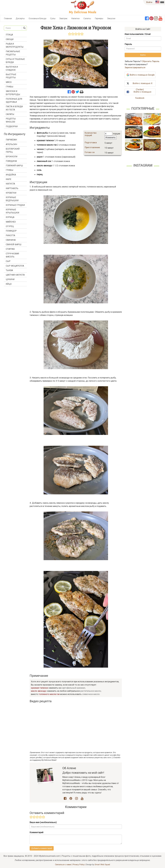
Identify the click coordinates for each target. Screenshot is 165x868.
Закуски (111, 18)
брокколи (12, 157)
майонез (11, 222)
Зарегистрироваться (135, 67)
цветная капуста (15, 275)
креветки (11, 193)
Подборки (12, 126)
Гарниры (99, 18)
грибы (10, 170)
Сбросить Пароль (151, 61)
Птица (9, 35)
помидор (11, 231)
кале (9, 179)
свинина (11, 240)
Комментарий (36, 832)
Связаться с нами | (64, 865)
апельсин (11, 144)
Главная (8, 18)
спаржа (10, 249)
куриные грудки (15, 205)
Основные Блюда (37, 18)
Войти (149, 2)
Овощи (10, 39)
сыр (8, 261)
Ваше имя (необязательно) (43, 822)
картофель (12, 188)
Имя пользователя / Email (138, 34)
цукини (10, 279)
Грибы (10, 87)
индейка (11, 175)
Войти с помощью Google (142, 75)
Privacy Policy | (79, 865)
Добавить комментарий (42, 848)
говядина (11, 161)
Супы (53, 18)
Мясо (9, 82)
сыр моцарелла (15, 266)
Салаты (87, 18)
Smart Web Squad (102, 865)
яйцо (9, 284)
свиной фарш (14, 244)
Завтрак (63, 18)
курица (10, 217)
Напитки (75, 18)
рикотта (10, 235)
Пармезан (11, 140)
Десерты (20, 18)
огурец (10, 226)
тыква (9, 270)
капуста (10, 184)
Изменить (111, 137)
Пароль (128, 44)
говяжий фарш (14, 166)
